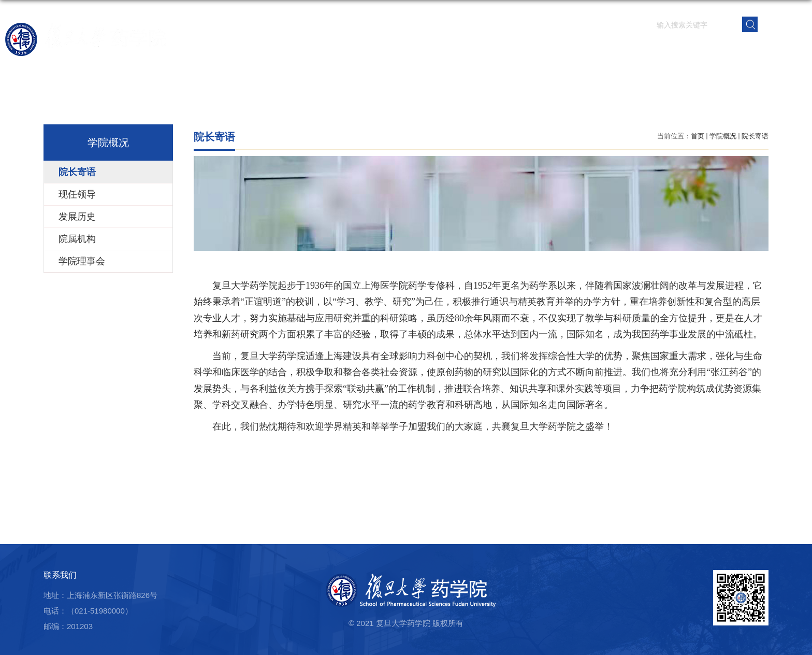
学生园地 (600, 49)
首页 (317, 49)
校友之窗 (718, 49)
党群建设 (659, 49)
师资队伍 (423, 49)
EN (783, 24)
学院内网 (777, 49)
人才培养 (541, 49)
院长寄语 (755, 136)
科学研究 (482, 49)
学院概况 (364, 49)
